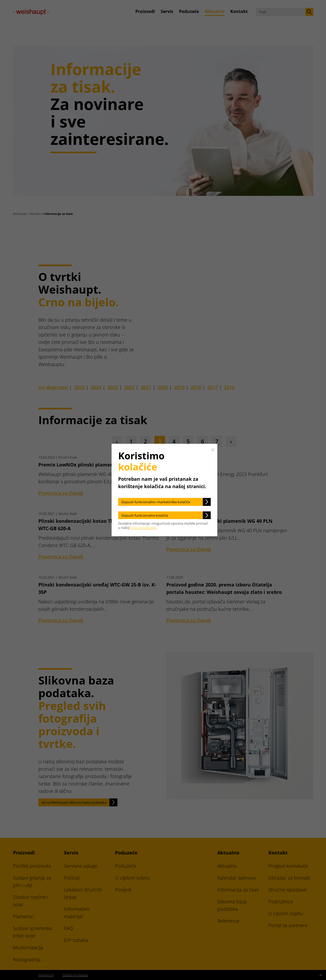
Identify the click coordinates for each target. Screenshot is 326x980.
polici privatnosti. (143, 528)
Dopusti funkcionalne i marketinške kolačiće (156, 502)
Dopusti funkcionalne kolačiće (145, 515)
